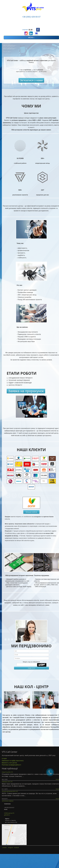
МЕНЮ (31, 37)
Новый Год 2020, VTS (7, 772)
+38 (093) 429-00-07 (31, 17)
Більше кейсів (31, 512)
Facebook (16, 848)
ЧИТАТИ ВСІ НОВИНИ (8, 801)
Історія (4, 758)
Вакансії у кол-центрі (9, 763)
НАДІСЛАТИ (31, 668)
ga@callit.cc (7, 815)
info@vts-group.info (9, 813)
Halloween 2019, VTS (7, 782)
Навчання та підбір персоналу (13, 761)
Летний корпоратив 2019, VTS (10, 791)
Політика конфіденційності (11, 765)
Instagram (11, 848)
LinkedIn (4, 848)
